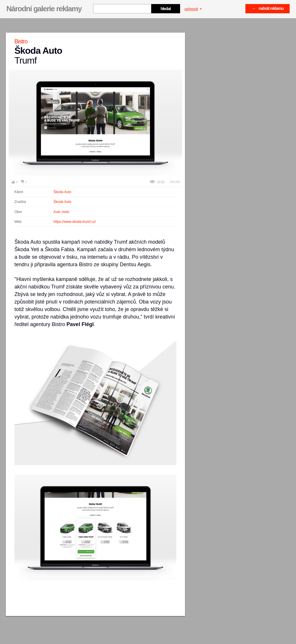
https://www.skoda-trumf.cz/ (75, 222)
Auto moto (61, 212)
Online (175, 182)
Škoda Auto (62, 192)
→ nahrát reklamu (268, 8)
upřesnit (193, 9)
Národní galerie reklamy (44, 9)
